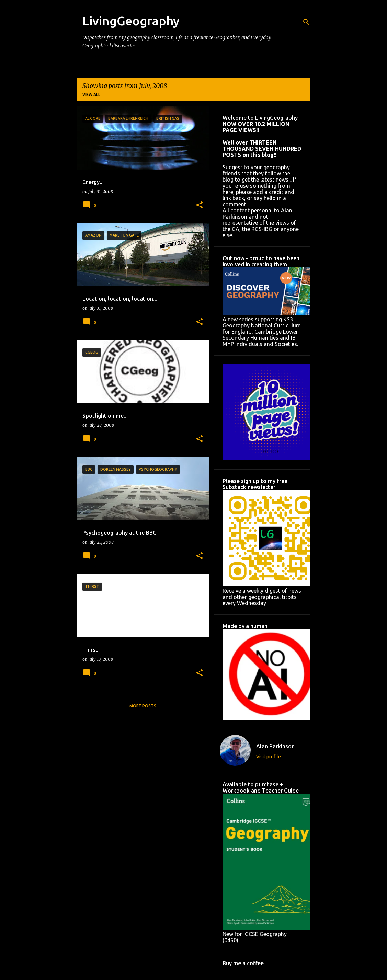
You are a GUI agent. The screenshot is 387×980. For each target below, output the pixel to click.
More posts (143, 706)
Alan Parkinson (275, 746)
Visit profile (269, 757)
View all (91, 95)
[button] (200, 205)
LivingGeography (131, 21)
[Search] (306, 22)
